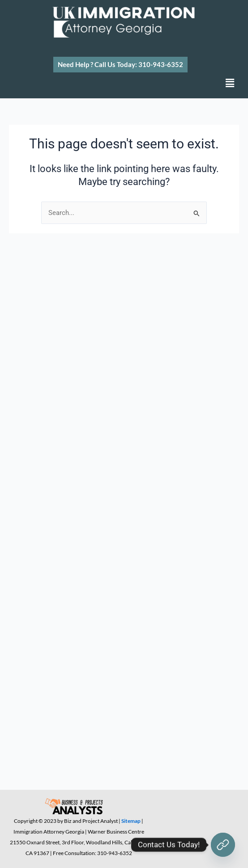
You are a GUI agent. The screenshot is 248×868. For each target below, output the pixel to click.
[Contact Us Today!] (223, 845)
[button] (120, 65)
